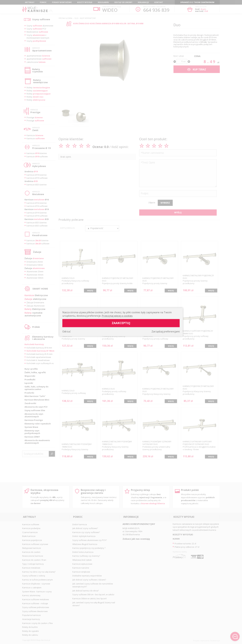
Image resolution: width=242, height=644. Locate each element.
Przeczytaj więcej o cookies (117, 316)
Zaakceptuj (121, 323)
